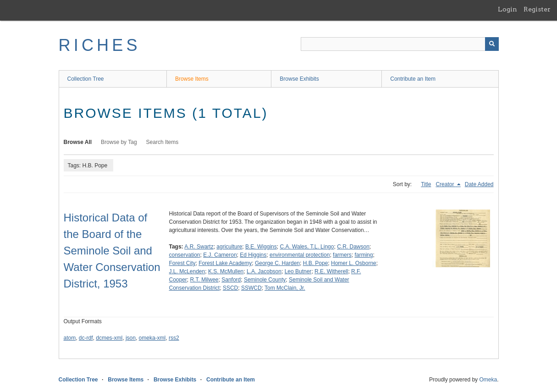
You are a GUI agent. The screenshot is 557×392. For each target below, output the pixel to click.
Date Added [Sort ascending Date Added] (479, 184)
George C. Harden (277, 263)
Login (507, 9)
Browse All (78, 142)
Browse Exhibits (299, 79)
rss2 (174, 338)
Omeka (488, 380)
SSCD (230, 288)
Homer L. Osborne (354, 263)
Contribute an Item (413, 79)
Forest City (182, 263)
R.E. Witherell (331, 271)
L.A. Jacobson (264, 271)
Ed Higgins (253, 255)
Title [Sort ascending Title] (426, 184)
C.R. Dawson (353, 247)
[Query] (400, 44)
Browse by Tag (119, 142)
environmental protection (300, 255)
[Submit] (492, 44)
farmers (342, 255)
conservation (185, 255)
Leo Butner (298, 271)
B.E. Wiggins (261, 247)
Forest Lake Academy (225, 263)
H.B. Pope (316, 263)
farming (364, 255)
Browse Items (192, 79)
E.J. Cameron (220, 255)
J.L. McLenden (187, 271)
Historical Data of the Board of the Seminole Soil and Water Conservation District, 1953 (112, 251)
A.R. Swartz (199, 247)
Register (537, 9)
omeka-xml (152, 338)
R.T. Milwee (204, 280)
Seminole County (265, 280)
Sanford (231, 280)
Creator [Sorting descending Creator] (445, 184)
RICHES (100, 45)
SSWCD (251, 288)
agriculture (229, 247)
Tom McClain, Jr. (285, 288)
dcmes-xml (109, 338)
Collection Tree (86, 79)
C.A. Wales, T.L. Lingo (307, 247)
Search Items (163, 142)
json (131, 338)
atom (70, 338)
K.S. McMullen (226, 271)
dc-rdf (86, 338)
